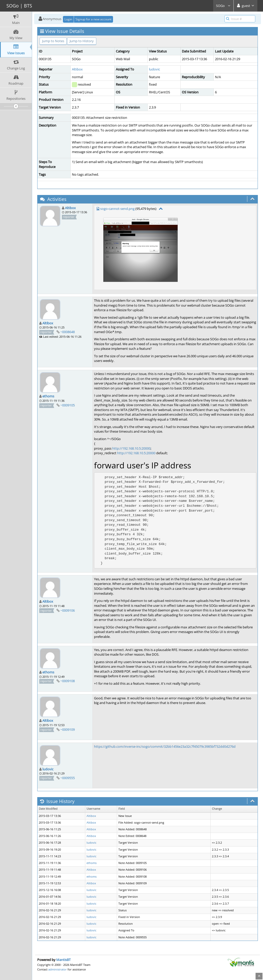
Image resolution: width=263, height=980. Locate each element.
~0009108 (68, 681)
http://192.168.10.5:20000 (131, 448)
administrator (58, 969)
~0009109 (68, 729)
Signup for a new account (93, 19)
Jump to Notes (53, 41)
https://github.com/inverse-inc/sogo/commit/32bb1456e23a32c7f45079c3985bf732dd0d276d (165, 746)
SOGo (223, 6)
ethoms (48, 396)
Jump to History (82, 41)
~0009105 (68, 405)
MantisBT (63, 960)
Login (68, 19)
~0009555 (68, 778)
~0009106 (68, 610)
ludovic (154, 69)
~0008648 (68, 332)
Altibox (77, 69)
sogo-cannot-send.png (117, 209)
